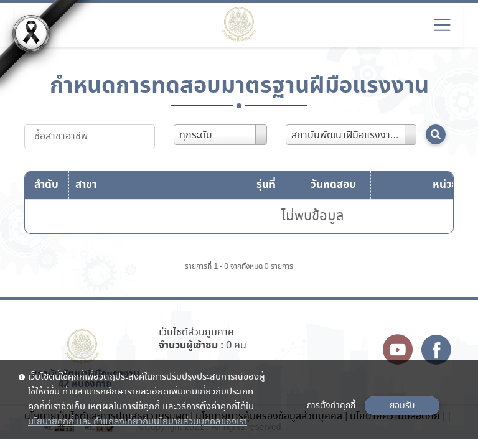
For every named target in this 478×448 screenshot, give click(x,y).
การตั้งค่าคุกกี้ (331, 406)
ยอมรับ (402, 406)
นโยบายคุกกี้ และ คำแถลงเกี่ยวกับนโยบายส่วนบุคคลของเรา (138, 422)
